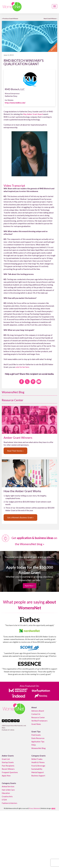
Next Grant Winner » (50, 19)
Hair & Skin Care (8, 790)
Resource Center (13, 400)
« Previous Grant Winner (10, 19)
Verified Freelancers (39, 721)
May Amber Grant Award (33, 114)
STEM (4, 800)
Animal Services (8, 786)
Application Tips (38, 742)
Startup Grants (8, 762)
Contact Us (36, 714)
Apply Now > (30, 586)
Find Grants (36, 735)
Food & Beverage (38, 766)
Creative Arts (7, 796)
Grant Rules (36, 724)
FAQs (34, 745)
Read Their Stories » (15, 451)
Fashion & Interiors (9, 803)
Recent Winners (8, 769)
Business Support (38, 776)
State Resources (38, 738)
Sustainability (37, 769)
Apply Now (6, 776)
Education (6, 793)
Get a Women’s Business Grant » (20, 517)
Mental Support (38, 772)
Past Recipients (8, 766)
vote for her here (22, 367)
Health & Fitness (38, 762)
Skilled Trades (37, 759)
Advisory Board (38, 711)
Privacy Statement (34, 808)
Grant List (6, 759)
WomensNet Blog (13, 392)
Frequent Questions (10, 772)
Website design (46, 808)
